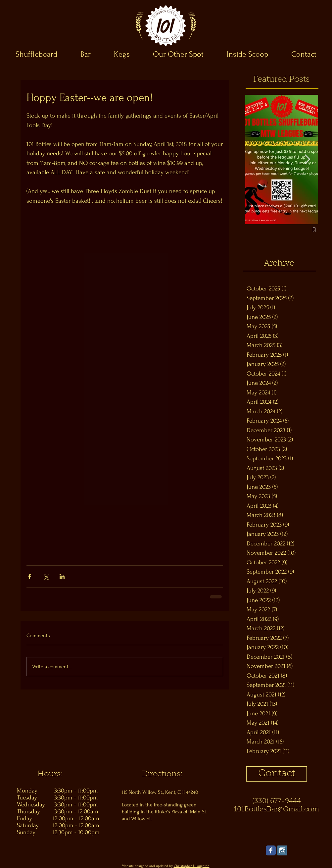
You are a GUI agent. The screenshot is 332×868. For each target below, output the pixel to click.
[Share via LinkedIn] (62, 576)
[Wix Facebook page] (271, 850)
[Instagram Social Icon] (282, 850)
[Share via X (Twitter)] (46, 576)
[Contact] (277, 774)
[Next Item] (308, 159)
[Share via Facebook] (30, 576)
